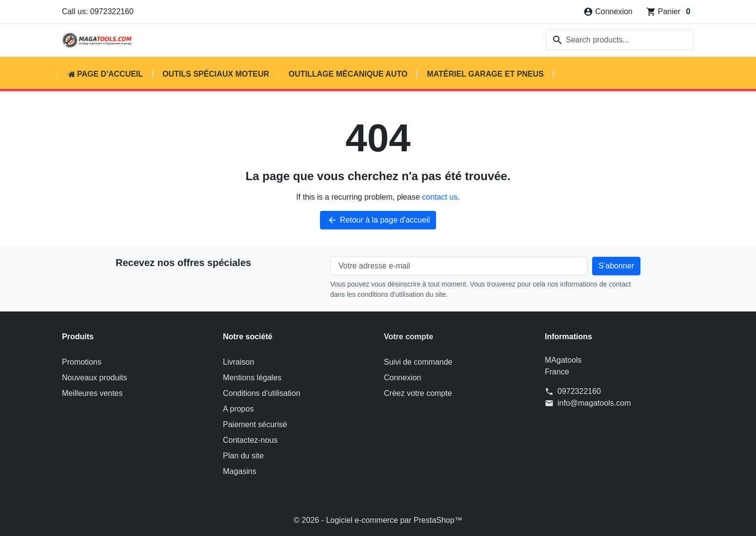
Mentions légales (252, 378)
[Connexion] (608, 12)
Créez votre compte (418, 393)
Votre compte (408, 337)
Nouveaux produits (94, 378)
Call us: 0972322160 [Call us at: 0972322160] (98, 11)
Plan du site (243, 456)
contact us (440, 197)
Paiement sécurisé (255, 424)
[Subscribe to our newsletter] (616, 266)
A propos (238, 409)
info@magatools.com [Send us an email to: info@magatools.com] (594, 403)
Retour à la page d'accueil (378, 220)
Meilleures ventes (92, 393)
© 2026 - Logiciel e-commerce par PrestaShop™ (378, 520)
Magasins (239, 471)
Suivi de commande (418, 362)
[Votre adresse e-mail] (459, 266)
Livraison (239, 362)
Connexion (403, 378)
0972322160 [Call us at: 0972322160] (579, 391)
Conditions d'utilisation (262, 393)
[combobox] (620, 40)
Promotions (82, 362)
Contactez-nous (250, 440)
